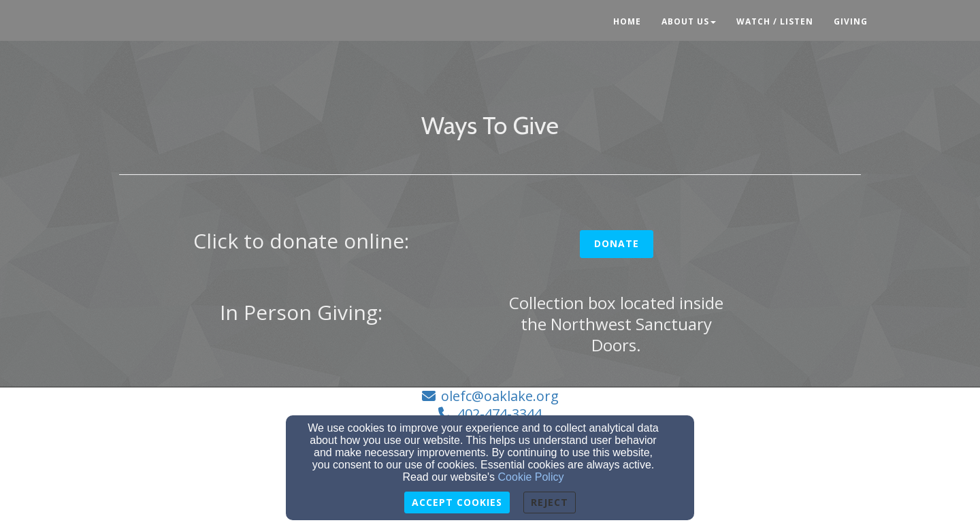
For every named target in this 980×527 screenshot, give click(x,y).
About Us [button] (689, 21)
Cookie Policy (531, 477)
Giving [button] (851, 21)
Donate (617, 243)
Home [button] (627, 21)
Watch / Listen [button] (775, 21)
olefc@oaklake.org (500, 396)
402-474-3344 (500, 414)
